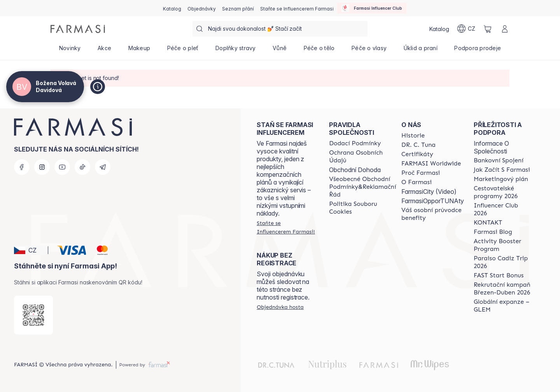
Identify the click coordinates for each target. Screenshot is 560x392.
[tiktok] (82, 167)
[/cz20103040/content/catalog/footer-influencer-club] (503, 209)
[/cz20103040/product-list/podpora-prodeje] (478, 51)
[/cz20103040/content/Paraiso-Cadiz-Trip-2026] (503, 262)
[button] (30, 250)
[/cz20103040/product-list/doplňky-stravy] (235, 51)
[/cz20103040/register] (202, 8)
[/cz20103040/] (78, 29)
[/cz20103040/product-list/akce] (104, 51)
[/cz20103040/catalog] (172, 8)
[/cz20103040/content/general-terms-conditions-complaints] (362, 187)
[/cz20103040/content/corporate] (431, 164)
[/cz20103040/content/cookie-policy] (362, 208)
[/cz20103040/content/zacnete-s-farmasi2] (502, 170)
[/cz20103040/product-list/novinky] (70, 51)
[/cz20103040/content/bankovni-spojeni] (499, 160)
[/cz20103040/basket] (488, 29)
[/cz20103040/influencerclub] (372, 8)
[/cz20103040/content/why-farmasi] (421, 173)
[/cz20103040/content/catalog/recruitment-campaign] (503, 289)
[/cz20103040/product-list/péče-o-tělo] (319, 51)
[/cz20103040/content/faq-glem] (503, 306)
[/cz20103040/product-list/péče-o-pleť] (183, 51)
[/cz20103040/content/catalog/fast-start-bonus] (499, 275)
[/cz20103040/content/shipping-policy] (355, 143)
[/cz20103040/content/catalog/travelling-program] (503, 192)
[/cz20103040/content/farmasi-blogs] (493, 232)
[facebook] (22, 167)
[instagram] (42, 167)
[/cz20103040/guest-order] (280, 307)
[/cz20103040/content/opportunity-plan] (501, 179)
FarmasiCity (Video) (429, 192)
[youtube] (62, 167)
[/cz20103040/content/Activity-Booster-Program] (503, 245)
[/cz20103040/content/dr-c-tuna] (418, 145)
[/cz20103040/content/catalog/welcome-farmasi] (433, 214)
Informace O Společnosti (491, 147)
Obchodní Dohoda (355, 170)
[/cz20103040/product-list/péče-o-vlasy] (369, 51)
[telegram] (103, 167)
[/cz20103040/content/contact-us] (488, 223)
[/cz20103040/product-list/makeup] (139, 51)
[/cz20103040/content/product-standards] (417, 154)
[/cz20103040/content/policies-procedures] (362, 157)
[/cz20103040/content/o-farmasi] (416, 182)
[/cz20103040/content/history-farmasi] (413, 136)
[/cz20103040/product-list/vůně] (280, 51)
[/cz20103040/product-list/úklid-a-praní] (421, 51)
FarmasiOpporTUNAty (433, 201)
